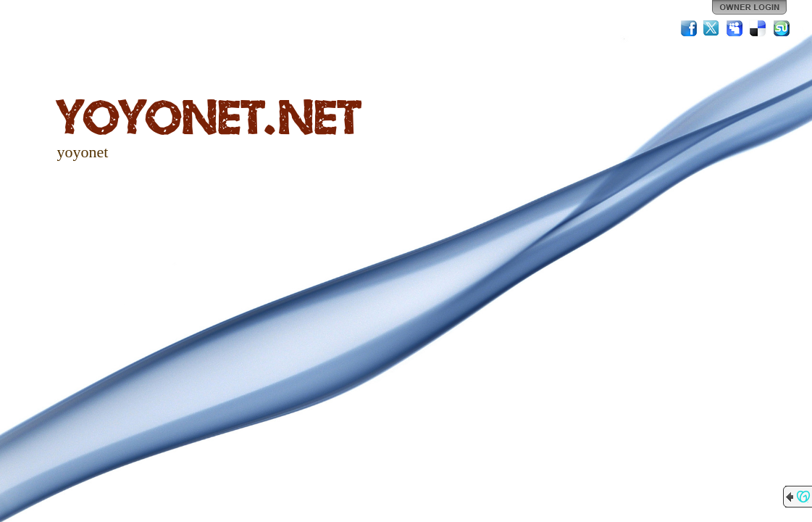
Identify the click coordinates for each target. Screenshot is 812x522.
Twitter (712, 28)
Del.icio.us (758, 28)
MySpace (735, 28)
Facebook (689, 28)
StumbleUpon (782, 28)
